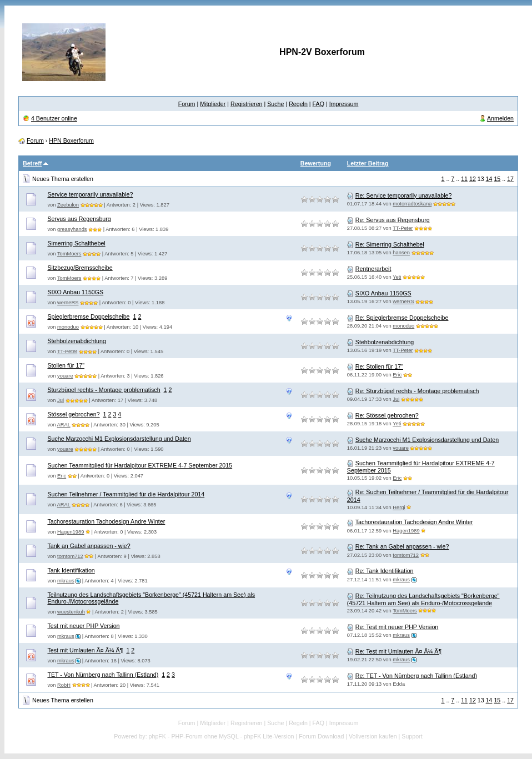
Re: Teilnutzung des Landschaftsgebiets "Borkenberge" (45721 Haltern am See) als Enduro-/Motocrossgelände (423, 599)
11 (464, 179)
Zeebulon (68, 205)
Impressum (344, 104)
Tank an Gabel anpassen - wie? (89, 546)
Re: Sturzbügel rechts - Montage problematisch (417, 391)
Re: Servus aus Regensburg (393, 220)
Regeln (298, 104)
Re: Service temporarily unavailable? (404, 195)
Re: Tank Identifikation (385, 571)
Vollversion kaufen (373, 736)
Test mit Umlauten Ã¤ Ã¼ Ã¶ (85, 650)
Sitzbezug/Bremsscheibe (80, 268)
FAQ (318, 104)
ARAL (64, 425)
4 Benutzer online (54, 118)
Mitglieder (213, 104)
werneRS (68, 303)
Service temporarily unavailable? (90, 194)
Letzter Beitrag (368, 163)
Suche (275, 104)
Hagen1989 (71, 532)
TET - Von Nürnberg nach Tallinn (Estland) (103, 675)
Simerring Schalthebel (76, 243)
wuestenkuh (71, 612)
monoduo (68, 327)
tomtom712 (70, 556)
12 (473, 179)
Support (412, 736)
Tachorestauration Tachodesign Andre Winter (106, 521)
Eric (397, 375)
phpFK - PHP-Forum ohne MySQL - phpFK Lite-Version (222, 736)
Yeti (397, 277)
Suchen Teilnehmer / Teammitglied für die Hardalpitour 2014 (126, 494)
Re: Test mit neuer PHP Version (397, 627)
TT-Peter (403, 228)
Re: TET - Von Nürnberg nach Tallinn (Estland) (416, 676)
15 (497, 179)
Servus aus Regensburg (79, 219)
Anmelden (500, 118)
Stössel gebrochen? (73, 414)
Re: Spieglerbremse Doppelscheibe (402, 318)
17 (510, 179)
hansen (401, 253)
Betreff (32, 163)
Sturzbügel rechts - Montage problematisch (104, 390)
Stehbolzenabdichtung (76, 341)
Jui (61, 400)
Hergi (399, 507)
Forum (187, 104)
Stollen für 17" (66, 365)
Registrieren (246, 104)
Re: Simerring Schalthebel (390, 244)
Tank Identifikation (71, 570)
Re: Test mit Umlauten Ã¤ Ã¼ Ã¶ (398, 651)
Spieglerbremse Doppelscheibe (88, 316)
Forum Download (321, 736)
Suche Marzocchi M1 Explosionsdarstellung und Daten (119, 439)
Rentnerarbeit (373, 269)
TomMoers (69, 254)
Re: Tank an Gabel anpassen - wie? (402, 546)
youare (65, 376)
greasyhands (72, 229)
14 (489, 179)
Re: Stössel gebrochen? (387, 415)
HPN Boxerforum (71, 140)
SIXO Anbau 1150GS (75, 292)
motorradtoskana (412, 204)
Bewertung (316, 163)
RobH (64, 685)
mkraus (66, 581)
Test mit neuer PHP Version (83, 626)
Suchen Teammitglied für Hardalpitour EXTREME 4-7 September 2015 (140, 465)
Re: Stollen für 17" (379, 366)
